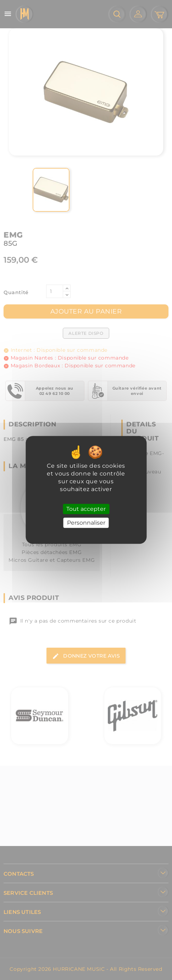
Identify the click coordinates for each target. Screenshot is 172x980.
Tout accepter (86, 509)
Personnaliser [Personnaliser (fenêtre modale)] (86, 523)
